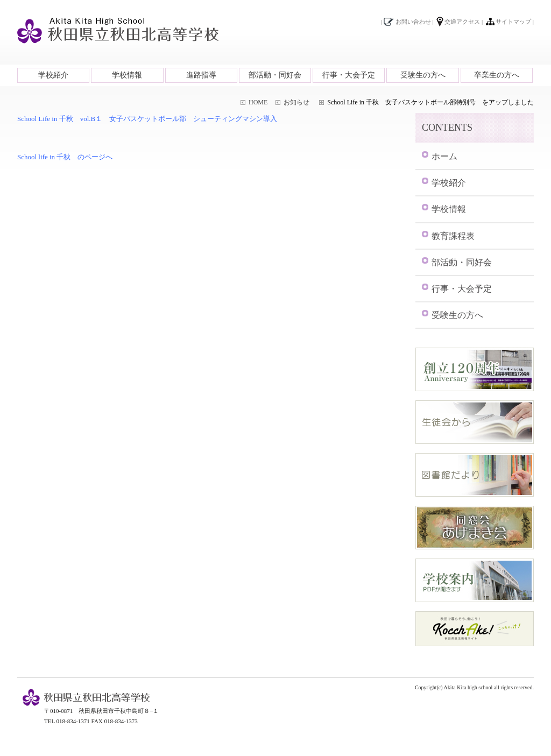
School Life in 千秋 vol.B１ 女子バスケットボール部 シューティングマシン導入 (147, 119)
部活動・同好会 (275, 75)
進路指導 (201, 75)
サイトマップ (513, 22)
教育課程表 (453, 236)
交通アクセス (462, 22)
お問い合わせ (413, 22)
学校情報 (127, 75)
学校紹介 (53, 75)
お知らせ (296, 102)
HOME (258, 102)
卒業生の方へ (497, 75)
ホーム (444, 156)
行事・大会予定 (349, 75)
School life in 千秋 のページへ (65, 157)
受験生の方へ (423, 75)
